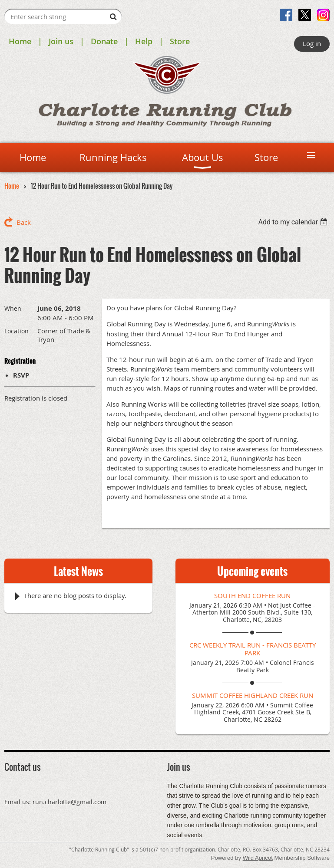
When (13, 308)
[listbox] (294, 222)
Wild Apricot (258, 858)
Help (144, 41)
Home (20, 41)
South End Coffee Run (252, 595)
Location (17, 331)
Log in (312, 43)
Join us (61, 41)
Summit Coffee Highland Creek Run (253, 695)
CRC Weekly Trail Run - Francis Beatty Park (253, 649)
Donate (104, 41)
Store (180, 41)
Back (24, 222)
